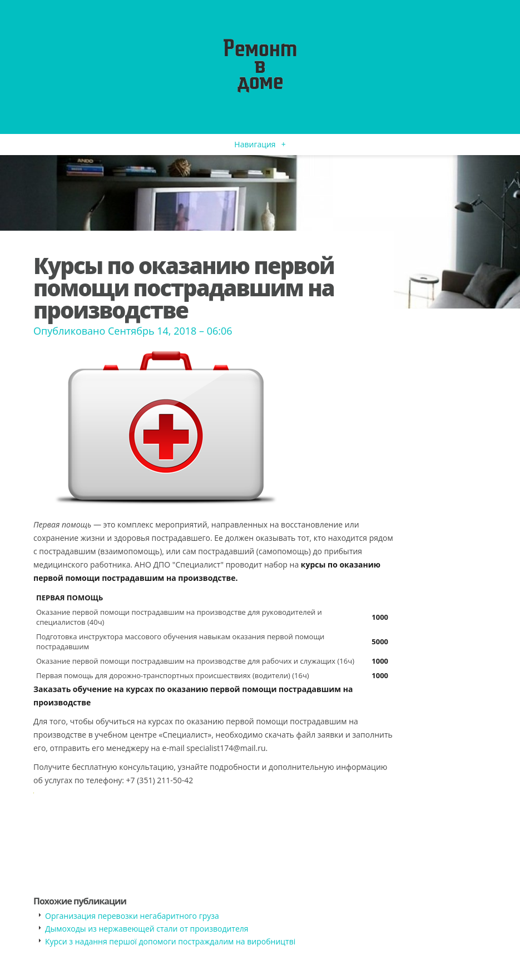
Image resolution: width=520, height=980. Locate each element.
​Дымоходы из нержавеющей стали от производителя (147, 929)
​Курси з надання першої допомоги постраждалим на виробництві (170, 941)
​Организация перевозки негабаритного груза (132, 916)
